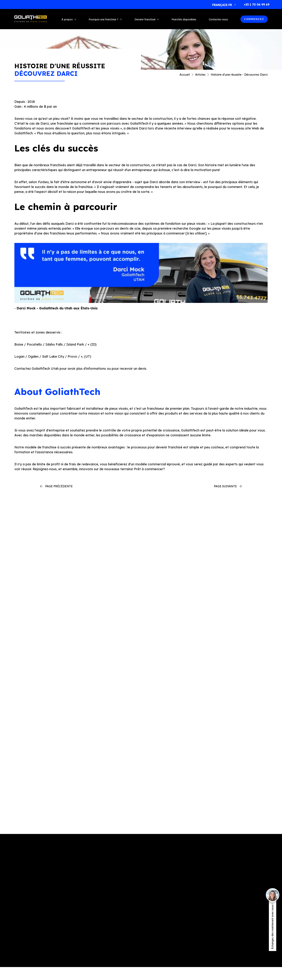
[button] (223, 5)
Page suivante (225, 486)
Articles (200, 75)
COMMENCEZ (254, 19)
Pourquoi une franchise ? (104, 19)
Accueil (185, 75)
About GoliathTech (57, 392)
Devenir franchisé (145, 19)
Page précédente (59, 486)
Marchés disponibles (184, 19)
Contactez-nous (218, 19)
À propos (67, 19)
